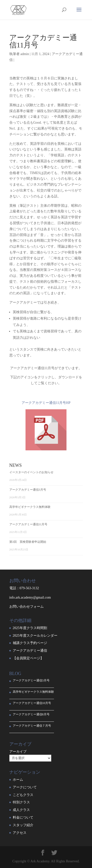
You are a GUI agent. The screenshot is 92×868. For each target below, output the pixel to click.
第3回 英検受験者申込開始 (28, 542)
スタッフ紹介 (23, 825)
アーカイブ (18, 752)
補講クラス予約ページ (30, 643)
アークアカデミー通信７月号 (32, 726)
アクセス (20, 833)
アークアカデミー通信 (30, 651)
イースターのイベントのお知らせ (31, 472)
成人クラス (21, 810)
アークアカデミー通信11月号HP (46, 403)
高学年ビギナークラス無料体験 (30, 507)
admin (25, 54)
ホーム (18, 780)
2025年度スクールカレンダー (35, 636)
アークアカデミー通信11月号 (28, 524)
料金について (23, 817)
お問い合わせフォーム (26, 607)
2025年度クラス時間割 (30, 628)
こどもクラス (23, 795)
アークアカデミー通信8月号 (31, 714)
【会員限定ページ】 (28, 658)
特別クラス (21, 802)
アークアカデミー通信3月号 (28, 490)
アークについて (25, 787)
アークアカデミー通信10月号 (32, 703)
